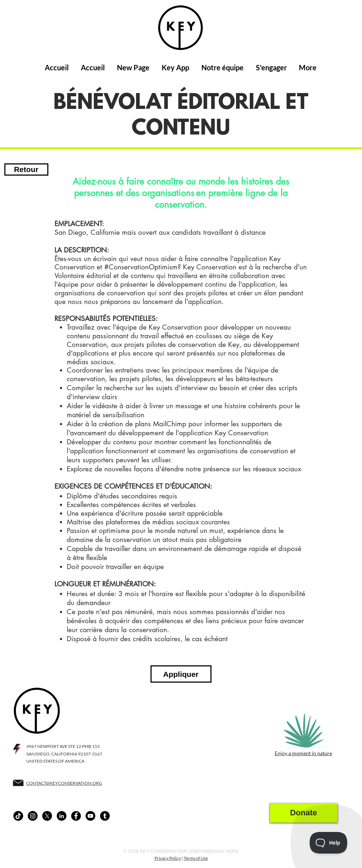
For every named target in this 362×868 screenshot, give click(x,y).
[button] (175, 67)
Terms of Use (196, 858)
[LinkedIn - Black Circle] (62, 816)
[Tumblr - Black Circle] (105, 816)
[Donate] (304, 813)
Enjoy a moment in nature (303, 753)
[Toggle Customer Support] (329, 843)
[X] (47, 816)
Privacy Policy (168, 858)
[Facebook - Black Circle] (76, 816)
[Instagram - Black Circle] (33, 816)
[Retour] (26, 169)
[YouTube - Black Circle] (90, 816)
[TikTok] (18, 816)
